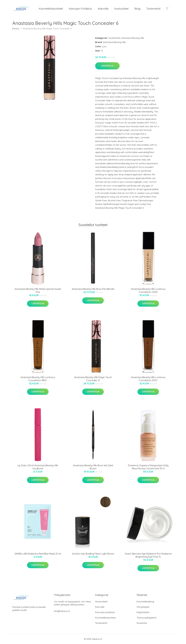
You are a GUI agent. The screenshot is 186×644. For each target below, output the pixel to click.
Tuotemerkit (153, 9)
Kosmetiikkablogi (145, 602)
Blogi (137, 9)
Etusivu (16, 29)
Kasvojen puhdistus (80, 9)
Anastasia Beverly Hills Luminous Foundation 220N (148, 290)
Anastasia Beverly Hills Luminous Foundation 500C (148, 379)
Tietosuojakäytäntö (147, 618)
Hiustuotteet (121, 9)
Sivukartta (142, 623)
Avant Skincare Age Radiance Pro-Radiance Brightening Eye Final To (148, 555)
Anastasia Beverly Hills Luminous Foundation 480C (38, 379)
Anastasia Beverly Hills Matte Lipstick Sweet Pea (38, 290)
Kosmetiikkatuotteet (51, 9)
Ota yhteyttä (143, 607)
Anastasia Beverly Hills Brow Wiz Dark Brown (93, 467)
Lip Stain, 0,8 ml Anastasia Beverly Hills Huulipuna (38, 467)
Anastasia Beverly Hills (133, 38)
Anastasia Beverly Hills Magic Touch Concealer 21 (93, 379)
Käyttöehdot (143, 612)
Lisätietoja (107, 66)
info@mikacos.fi (62, 611)
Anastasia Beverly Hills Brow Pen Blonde (93, 289)
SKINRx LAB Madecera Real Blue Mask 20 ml (38, 554)
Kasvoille (103, 9)
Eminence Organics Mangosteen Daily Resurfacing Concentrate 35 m (148, 467)
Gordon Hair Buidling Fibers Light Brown (93, 554)
